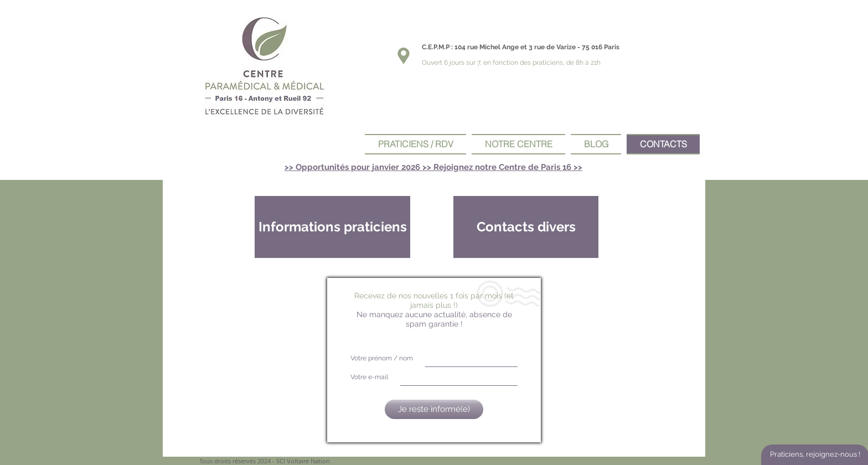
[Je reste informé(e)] (434, 409)
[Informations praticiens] (332, 227)
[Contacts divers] (526, 227)
